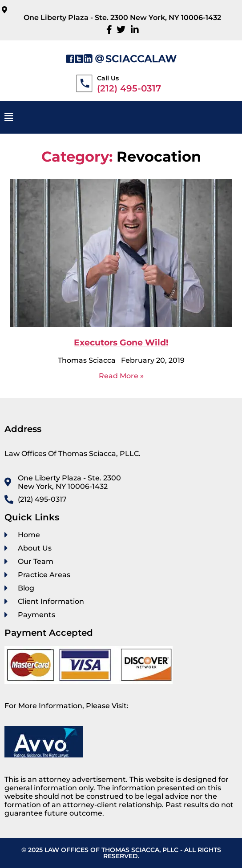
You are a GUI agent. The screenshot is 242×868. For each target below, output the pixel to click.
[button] (121, 117)
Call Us (108, 78)
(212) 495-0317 (129, 88)
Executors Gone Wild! (121, 343)
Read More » (121, 376)
